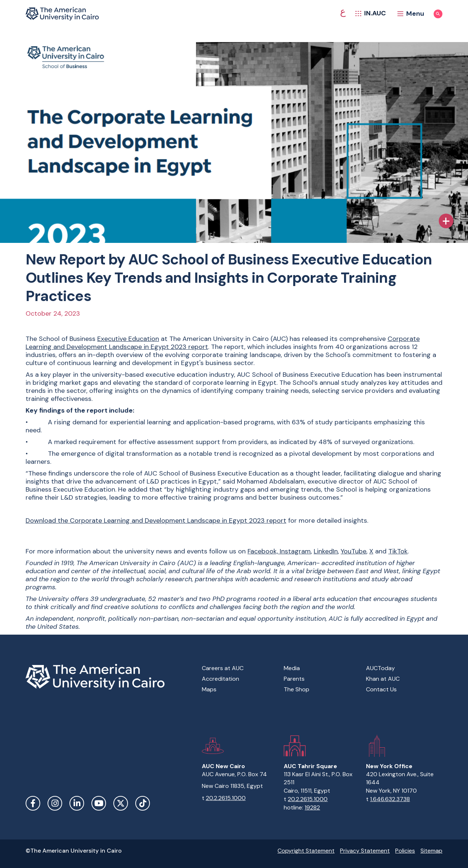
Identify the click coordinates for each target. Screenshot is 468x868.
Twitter (121, 803)
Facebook (33, 803)
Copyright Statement (306, 851)
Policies (405, 851)
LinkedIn (326, 551)
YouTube (354, 551)
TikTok (398, 551)
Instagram (295, 551)
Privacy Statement (365, 851)
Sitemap (431, 851)
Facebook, (264, 551)
